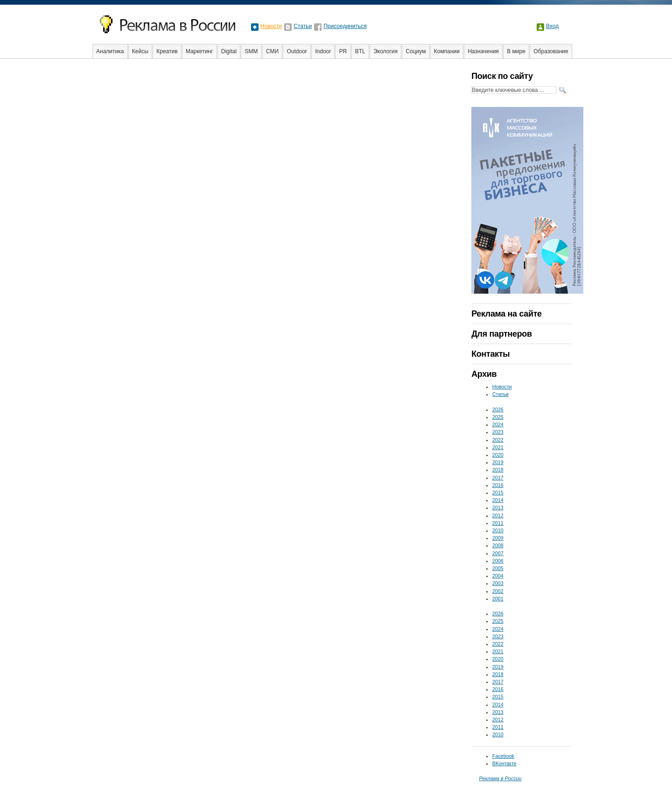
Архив (484, 374)
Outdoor (297, 51)
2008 (498, 545)
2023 (498, 432)
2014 (498, 500)
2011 (498, 523)
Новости (271, 26)
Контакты (490, 354)
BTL (360, 51)
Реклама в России (500, 778)
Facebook (503, 756)
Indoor (323, 51)
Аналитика (110, 51)
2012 (498, 515)
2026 (498, 409)
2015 (498, 493)
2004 (498, 576)
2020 (498, 455)
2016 (498, 485)
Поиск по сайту (502, 76)
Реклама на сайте (507, 314)
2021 (498, 447)
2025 (498, 417)
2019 (498, 462)
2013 (498, 508)
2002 (498, 591)
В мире (516, 51)
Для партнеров (501, 334)
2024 (498, 424)
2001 (498, 599)
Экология (385, 51)
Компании (447, 51)
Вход (552, 26)
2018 (498, 470)
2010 (498, 530)
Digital (229, 51)
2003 (498, 583)
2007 (498, 553)
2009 (498, 538)
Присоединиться (345, 26)
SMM (252, 51)
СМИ (272, 51)
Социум (416, 51)
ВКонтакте (504, 763)
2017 (498, 478)
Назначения (483, 51)
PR (343, 51)
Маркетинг (199, 51)
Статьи (303, 26)
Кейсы (140, 51)
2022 (498, 440)
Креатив (167, 51)
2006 (498, 561)
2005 (498, 568)
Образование (551, 51)
